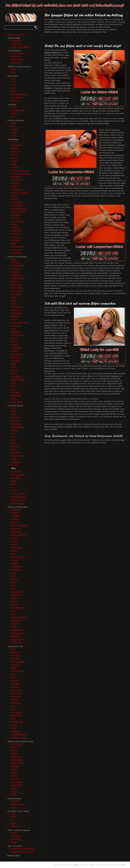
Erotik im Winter (18, 503)
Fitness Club (16, 693)
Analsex (14, 224)
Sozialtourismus (18, 639)
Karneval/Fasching (19, 735)
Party (13, 383)
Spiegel (14, 430)
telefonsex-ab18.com (16, 35)
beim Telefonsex (20, 94)
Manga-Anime (17, 630)
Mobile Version (13, 856)
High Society (16, 376)
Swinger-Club (17, 722)
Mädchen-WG (17, 63)
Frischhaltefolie (17, 427)
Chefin (14, 573)
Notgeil (14, 544)
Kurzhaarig (16, 269)
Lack (13, 437)
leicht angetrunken (19, 535)
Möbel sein (16, 757)
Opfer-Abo (15, 636)
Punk (13, 389)
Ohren (14, 304)
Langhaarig (16, 272)
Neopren (15, 446)
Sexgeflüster (16, 839)
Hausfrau (15, 519)
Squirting (15, 342)
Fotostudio (15, 684)
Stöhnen (15, 345)
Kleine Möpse (17, 307)
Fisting (14, 788)
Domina (14, 747)
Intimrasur (15, 281)
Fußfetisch (15, 332)
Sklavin (14, 754)
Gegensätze (16, 395)
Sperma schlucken (19, 212)
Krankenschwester (19, 617)
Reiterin (14, 598)
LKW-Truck (16, 655)
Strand (14, 674)
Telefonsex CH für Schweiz (22, 852)
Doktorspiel (16, 620)
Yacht (13, 709)
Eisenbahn (16, 658)
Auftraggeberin (17, 567)
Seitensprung (17, 250)
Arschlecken (16, 231)
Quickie (14, 196)
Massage (15, 155)
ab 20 (14, 69)
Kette (13, 414)
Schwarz (15, 129)
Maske (14, 769)
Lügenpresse (17, 643)
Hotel (13, 706)
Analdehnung (17, 234)
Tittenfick (15, 218)
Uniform (14, 491)
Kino (13, 719)
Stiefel (14, 481)
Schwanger (16, 326)
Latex (13, 440)
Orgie (13, 243)
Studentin (15, 513)
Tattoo (14, 329)
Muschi (14, 338)
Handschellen (17, 760)
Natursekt (15, 801)
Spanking (15, 183)
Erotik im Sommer (19, 497)
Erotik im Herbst (18, 500)
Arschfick (15, 228)
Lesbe (14, 817)
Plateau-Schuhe (18, 475)
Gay (13, 820)
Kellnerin (15, 605)
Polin (13, 117)
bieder (14, 364)
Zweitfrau (15, 563)
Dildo (13, 408)
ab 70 (14, 91)
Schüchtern (16, 56)
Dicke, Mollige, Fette (20, 323)
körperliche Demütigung (21, 174)
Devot (14, 367)
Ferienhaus (16, 703)
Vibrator (14, 411)
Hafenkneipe (16, 712)
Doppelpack (16, 548)
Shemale (15, 826)
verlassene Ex (17, 592)
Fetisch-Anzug (17, 456)
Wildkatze (15, 357)
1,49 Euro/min (17, 44)
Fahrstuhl (15, 687)
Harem (14, 551)
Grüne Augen (17, 291)
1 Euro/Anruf (16, 41)
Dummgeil (15, 361)
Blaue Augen (16, 285)
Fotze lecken (16, 205)
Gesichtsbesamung (19, 209)
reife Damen (16, 98)
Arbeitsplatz (16, 731)
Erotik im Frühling (18, 494)
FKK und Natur (17, 671)
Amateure (15, 516)
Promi (14, 614)
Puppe (14, 627)
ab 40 (14, 82)
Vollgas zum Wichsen (20, 193)
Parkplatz (15, 652)
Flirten (14, 842)
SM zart (14, 750)
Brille (13, 484)
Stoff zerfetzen (17, 247)
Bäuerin (14, 601)
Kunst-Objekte (17, 402)
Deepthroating (17, 202)
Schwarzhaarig (17, 266)
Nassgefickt (16, 785)
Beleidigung (16, 177)
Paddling (15, 186)
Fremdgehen (16, 253)
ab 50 (14, 85)
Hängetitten (16, 316)
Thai (13, 126)
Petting (14, 161)
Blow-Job (15, 199)
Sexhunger (16, 237)
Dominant (15, 370)
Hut (13, 487)
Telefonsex (18, 53)
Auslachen (15, 167)
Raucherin (15, 392)
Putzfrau (15, 522)
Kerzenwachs (17, 782)
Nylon (14, 449)
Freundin (15, 560)
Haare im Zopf (17, 275)
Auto (13, 649)
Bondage (15, 766)
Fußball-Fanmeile (18, 738)
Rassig (14, 399)
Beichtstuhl (16, 690)
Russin (14, 107)
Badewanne (16, 697)
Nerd (13, 576)
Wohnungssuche (18, 633)
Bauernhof (15, 665)
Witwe (14, 589)
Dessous (15, 465)
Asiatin (14, 123)
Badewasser (16, 424)
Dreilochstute (17, 354)
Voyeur (14, 833)
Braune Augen (17, 288)
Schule (14, 728)
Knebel (14, 773)
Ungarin (14, 113)
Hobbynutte (16, 529)
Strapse (14, 459)
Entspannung (17, 145)
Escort (14, 611)
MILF (13, 582)
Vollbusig (15, 310)
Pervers (14, 792)
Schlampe (15, 541)
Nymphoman (16, 348)
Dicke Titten (16, 313)
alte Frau (15, 101)
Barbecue (15, 681)
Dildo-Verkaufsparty (19, 525)
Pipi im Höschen (18, 804)
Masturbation (17, 189)
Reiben (14, 164)
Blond (14, 259)
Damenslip (16, 462)
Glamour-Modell (18, 380)
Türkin (14, 136)
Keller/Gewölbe (17, 763)
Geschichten (16, 836)
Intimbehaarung (18, 278)
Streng (14, 373)
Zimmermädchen (18, 608)
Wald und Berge (18, 662)
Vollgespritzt (16, 215)
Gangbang (15, 240)
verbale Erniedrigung (20, 170)
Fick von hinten (17, 221)
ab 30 (14, 79)
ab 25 (14, 72)
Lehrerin (15, 579)
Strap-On (15, 779)
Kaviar (14, 807)
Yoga (13, 386)
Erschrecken (16, 180)
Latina (14, 132)
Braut (13, 554)
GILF (13, 586)
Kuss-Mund (16, 294)
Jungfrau (15, 351)
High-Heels (16, 478)
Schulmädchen (17, 60)
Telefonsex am (20, 47)
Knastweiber (16, 532)
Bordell (14, 725)
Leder (14, 443)
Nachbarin (15, 595)
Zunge (14, 297)
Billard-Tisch (16, 716)
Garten (14, 668)
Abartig (14, 795)
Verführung (16, 151)
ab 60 (14, 88)
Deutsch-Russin (18, 110)
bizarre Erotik (17, 744)
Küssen (14, 158)
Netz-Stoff (15, 453)
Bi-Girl (14, 814)
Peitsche (15, 776)
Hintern (14, 319)
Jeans (14, 433)
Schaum (15, 421)
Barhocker (15, 418)
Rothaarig (15, 262)
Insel (13, 677)
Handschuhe (16, 472)
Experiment (16, 510)
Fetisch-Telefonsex (53, 53)
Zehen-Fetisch (17, 335)
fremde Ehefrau (18, 557)
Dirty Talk (15, 148)
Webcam (15, 624)
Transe (14, 823)
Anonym (15, 142)
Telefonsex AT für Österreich (23, 849)
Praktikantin (16, 570)
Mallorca (15, 700)
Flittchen (15, 538)
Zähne (14, 300)
